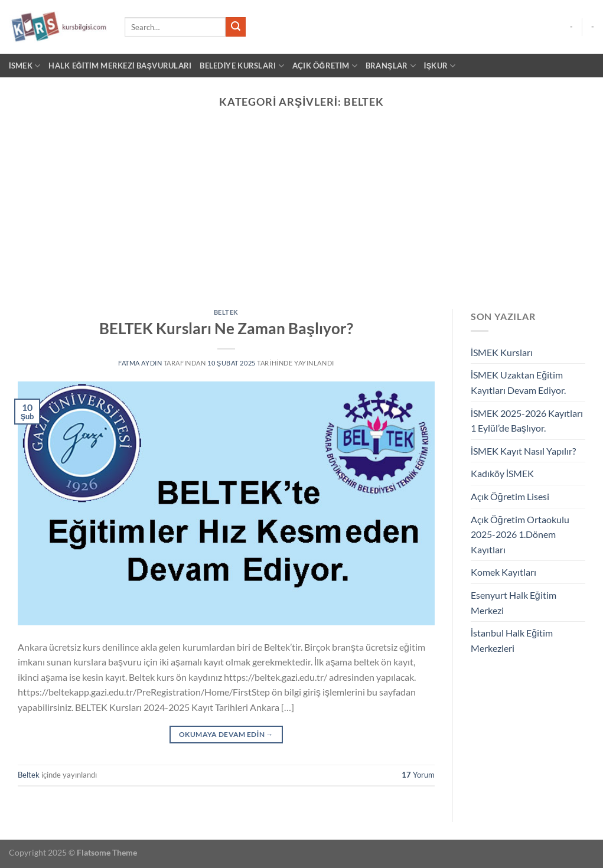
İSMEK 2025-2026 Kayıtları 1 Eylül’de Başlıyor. (527, 421)
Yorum (418, 775)
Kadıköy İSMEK (502, 473)
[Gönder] (236, 27)
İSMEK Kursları (502, 352)
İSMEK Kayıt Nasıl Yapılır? (523, 451)
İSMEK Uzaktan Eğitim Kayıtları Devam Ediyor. (518, 382)
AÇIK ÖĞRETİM (325, 66)
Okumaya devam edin (226, 734)
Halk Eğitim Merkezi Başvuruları (120, 66)
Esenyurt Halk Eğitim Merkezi (514, 603)
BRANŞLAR (391, 66)
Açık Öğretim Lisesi (510, 496)
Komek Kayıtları (503, 572)
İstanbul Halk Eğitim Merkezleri (512, 640)
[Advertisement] (301, 220)
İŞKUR (440, 66)
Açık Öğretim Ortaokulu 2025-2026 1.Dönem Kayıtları (520, 534)
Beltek (226, 312)
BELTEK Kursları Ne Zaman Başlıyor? (226, 328)
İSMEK (25, 66)
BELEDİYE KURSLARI (242, 66)
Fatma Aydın (140, 363)
